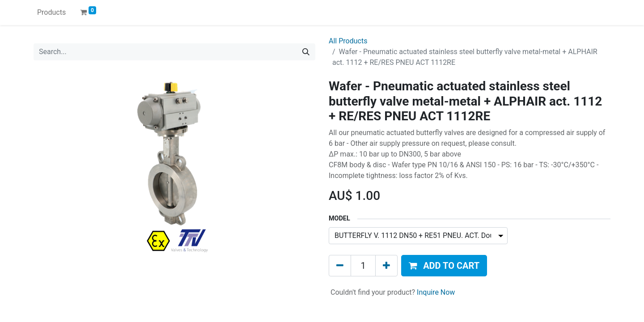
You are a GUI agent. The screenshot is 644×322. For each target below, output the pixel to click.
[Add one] (386, 266)
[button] (444, 266)
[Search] (306, 52)
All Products (348, 41)
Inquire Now (436, 292)
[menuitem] (51, 13)
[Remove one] (340, 266)
